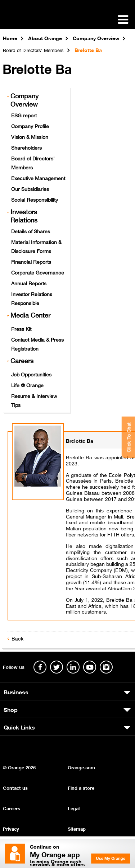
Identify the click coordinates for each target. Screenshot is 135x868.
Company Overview (24, 100)
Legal (74, 808)
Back (17, 638)
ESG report (24, 115)
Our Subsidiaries (30, 188)
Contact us (15, 787)
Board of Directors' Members (33, 162)
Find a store (81, 787)
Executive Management (38, 178)
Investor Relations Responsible (32, 298)
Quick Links (19, 727)
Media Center (30, 315)
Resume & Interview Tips (34, 400)
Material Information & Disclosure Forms (36, 246)
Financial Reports (31, 261)
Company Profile (30, 126)
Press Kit (21, 328)
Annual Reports (29, 283)
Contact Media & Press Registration (37, 344)
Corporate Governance (38, 272)
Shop (11, 709)
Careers (22, 360)
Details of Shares (31, 231)
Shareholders (26, 147)
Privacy (11, 828)
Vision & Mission (30, 136)
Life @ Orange (27, 385)
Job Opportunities (31, 374)
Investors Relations (24, 216)
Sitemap (77, 828)
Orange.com (81, 767)
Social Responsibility (35, 199)
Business (16, 691)
